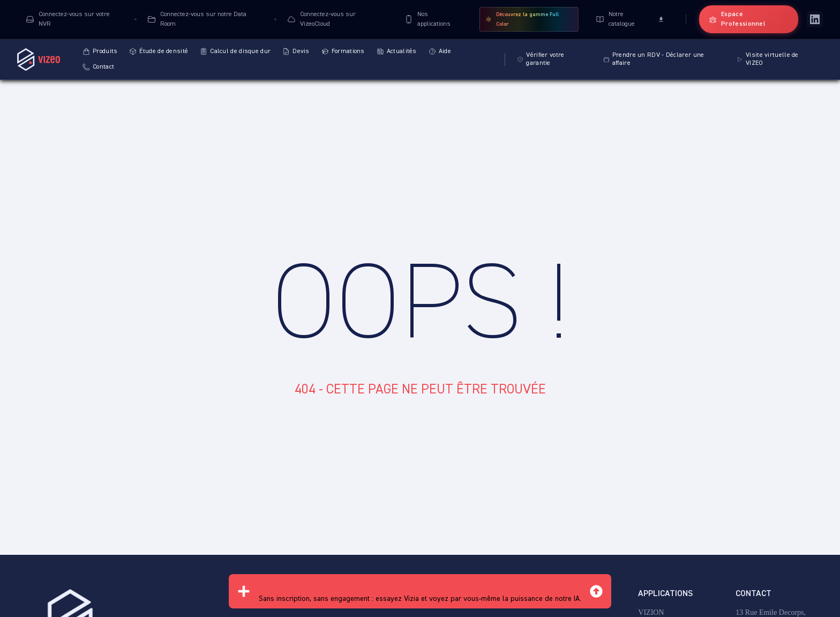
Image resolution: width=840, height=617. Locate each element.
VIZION (651, 612)
